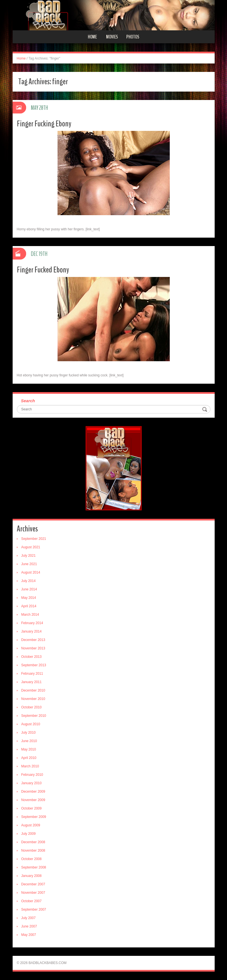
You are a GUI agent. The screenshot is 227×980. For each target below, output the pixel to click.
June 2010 (29, 741)
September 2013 (34, 665)
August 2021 (31, 547)
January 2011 (32, 682)
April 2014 (29, 606)
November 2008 (33, 851)
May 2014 (29, 598)
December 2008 (33, 842)
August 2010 (31, 724)
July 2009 (28, 834)
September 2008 (34, 867)
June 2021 (29, 564)
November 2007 (33, 893)
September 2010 (34, 716)
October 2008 (32, 859)
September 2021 (34, 539)
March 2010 (30, 766)
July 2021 (28, 556)
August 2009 (31, 825)
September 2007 (34, 909)
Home (92, 37)
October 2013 (32, 657)
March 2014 (30, 615)
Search (28, 401)
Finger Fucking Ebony (44, 124)
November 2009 (33, 800)
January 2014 (32, 631)
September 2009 (34, 817)
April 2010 (29, 758)
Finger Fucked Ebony (43, 270)
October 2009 (32, 808)
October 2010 (32, 707)
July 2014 (28, 581)
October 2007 (32, 901)
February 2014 (32, 623)
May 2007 (29, 935)
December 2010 (33, 690)
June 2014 (29, 589)
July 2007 (28, 918)
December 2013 (33, 640)
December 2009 (33, 792)
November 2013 (33, 648)
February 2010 (32, 775)
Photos (133, 37)
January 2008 (32, 876)
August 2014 (31, 572)
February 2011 (32, 674)
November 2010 (33, 699)
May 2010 (29, 749)
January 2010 (32, 783)
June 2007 (29, 926)
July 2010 (28, 733)
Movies (112, 37)
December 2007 (33, 884)
